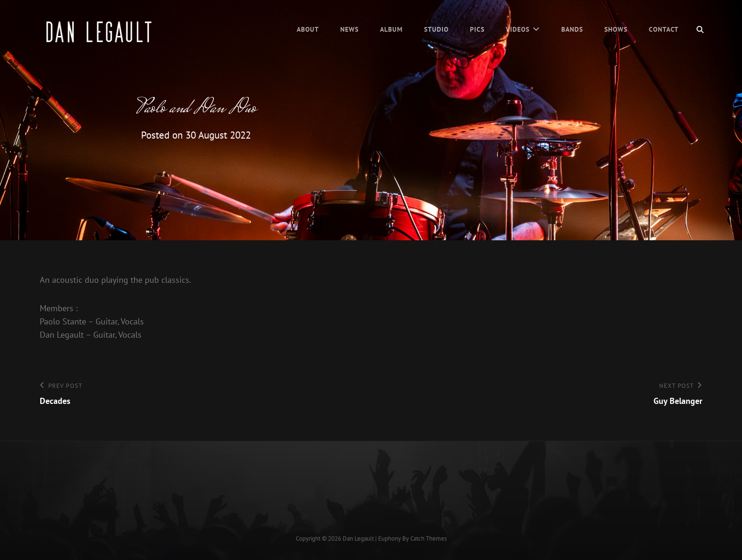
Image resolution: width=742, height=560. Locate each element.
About (308, 29)
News (349, 29)
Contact (664, 29)
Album (391, 29)
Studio (436, 29)
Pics (477, 29)
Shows (616, 29)
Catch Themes (428, 538)
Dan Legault (358, 538)
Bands (572, 29)
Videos (518, 29)
